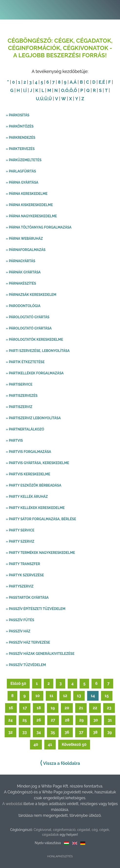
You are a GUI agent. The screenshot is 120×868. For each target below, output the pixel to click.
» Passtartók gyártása (27, 598)
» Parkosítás (18, 115)
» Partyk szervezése (25, 575)
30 (96, 720)
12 (65, 696)
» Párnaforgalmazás (26, 250)
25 (25, 720)
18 (39, 708)
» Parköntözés (20, 126)
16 (11, 708)
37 (81, 732)
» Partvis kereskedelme (28, 474)
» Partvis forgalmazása (28, 452)
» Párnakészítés (21, 283)
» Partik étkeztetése (25, 362)
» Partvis (14, 440)
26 (39, 720)
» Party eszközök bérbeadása (34, 485)
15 (107, 696)
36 (67, 732)
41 (50, 744)
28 (67, 720)
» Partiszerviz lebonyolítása (33, 418)
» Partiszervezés (22, 396)
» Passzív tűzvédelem (26, 665)
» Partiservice (19, 384)
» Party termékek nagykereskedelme (40, 553)
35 (53, 732)
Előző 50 (18, 683)
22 (95, 708)
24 (10, 720)
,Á (74, 82)
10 (37, 696)
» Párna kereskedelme (27, 194)
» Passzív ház (18, 631)
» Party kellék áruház (27, 497)
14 (93, 696)
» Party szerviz (20, 541)
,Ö (71, 90)
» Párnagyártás (21, 261)
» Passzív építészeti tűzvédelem (36, 609)
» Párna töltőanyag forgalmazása (39, 227)
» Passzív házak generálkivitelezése (40, 654)
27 (53, 720)
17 (25, 708)
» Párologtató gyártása (29, 328)
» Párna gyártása (22, 182)
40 (36, 744)
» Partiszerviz (19, 407)
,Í (25, 90)
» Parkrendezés (21, 138)
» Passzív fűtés (20, 620)
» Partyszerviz (20, 586)
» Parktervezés (20, 149)
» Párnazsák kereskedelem (31, 295)
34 (39, 732)
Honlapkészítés (60, 856)
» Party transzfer (23, 564)
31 (110, 720)
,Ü (45, 99)
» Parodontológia (23, 306)
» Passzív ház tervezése (28, 642)
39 (110, 732)
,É (103, 82)
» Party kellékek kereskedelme (35, 508)
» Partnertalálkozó (25, 429)
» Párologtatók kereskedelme (34, 339)
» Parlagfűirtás (21, 171)
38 (95, 732)
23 (109, 708)
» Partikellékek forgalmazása (35, 373)
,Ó (66, 90)
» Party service (20, 530)
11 (51, 696)
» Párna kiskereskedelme (29, 205)
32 (10, 732)
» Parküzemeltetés (24, 160)
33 (25, 732)
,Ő (75, 90)
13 (79, 696)
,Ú (41, 99)
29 (81, 720)
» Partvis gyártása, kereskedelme (37, 463)
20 (67, 708)
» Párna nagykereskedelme (31, 216)
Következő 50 (74, 744)
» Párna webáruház (24, 239)
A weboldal (13, 804)
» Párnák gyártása (23, 272)
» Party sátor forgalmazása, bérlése (41, 519)
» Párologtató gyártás (28, 317)
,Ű (50, 99)
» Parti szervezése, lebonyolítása (38, 351)
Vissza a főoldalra (60, 763)
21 (81, 708)
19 (53, 708)
